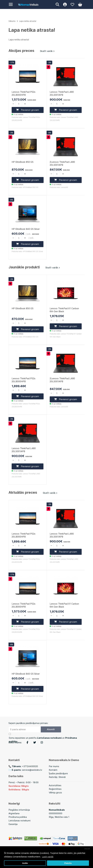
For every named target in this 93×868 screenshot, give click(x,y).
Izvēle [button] (25, 863)
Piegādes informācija (19, 810)
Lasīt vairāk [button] (48, 857)
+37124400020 (30, 766)
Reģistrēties (55, 789)
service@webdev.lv (32, 770)
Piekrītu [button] (68, 863)
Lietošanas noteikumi (19, 821)
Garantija (13, 824)
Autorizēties (55, 785)
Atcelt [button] (87, 849)
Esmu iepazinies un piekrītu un (43, 740)
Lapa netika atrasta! (28, 21)
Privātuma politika (18, 817)
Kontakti (53, 770)
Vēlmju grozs (55, 793)
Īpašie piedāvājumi (58, 773)
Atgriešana (14, 813)
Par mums (54, 766)
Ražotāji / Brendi (57, 777)
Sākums (12, 21)
